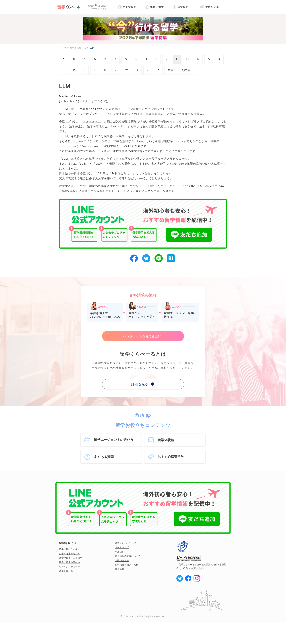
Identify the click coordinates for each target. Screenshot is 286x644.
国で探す (181, 7)
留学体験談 (166, 440)
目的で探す (127, 7)
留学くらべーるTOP (126, 543)
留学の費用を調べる (70, 562)
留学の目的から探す (70, 549)
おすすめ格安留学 (171, 457)
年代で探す (155, 7)
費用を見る (209, 7)
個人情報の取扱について (128, 556)
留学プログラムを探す (71, 558)
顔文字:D (187, 70)
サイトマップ (122, 547)
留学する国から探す (70, 554)
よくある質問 (104, 457)
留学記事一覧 (66, 571)
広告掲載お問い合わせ (127, 565)
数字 (171, 70)
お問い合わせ (122, 561)
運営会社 (120, 569)
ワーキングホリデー (70, 567)
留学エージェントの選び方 (114, 440)
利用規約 (120, 552)
